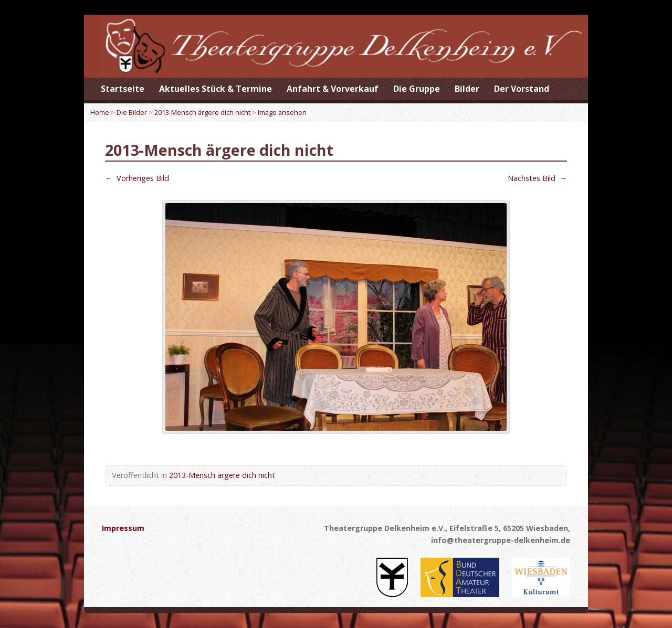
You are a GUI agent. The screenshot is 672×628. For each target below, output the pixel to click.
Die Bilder (132, 112)
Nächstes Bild (537, 178)
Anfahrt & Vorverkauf (333, 89)
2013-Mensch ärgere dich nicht (202, 112)
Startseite (123, 89)
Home (100, 112)
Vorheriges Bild (137, 178)
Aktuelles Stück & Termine (216, 89)
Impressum (123, 528)
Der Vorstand (522, 89)
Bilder (467, 89)
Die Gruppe (417, 89)
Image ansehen (282, 112)
